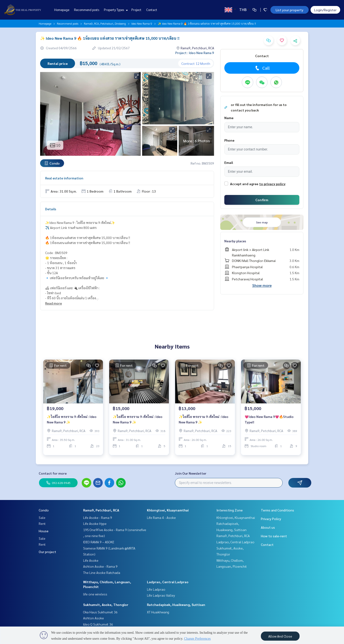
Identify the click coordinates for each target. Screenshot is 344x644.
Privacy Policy (271, 519)
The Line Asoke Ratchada (102, 572)
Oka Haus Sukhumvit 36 (100, 612)
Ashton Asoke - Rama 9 (100, 566)
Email (229, 162)
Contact (152, 10)
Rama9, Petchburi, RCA (101, 510)
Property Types (115, 10)
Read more (54, 303)
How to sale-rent (274, 536)
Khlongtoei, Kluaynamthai (168, 510)
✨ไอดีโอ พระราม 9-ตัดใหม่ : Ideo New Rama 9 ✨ (72, 422)
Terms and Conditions (277, 510)
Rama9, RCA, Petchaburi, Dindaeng (105, 23)
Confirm (262, 200)
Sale (42, 517)
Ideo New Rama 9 (142, 23)
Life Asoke (91, 560)
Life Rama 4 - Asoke (161, 517)
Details (51, 209)
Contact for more (53, 473)
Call (262, 68)
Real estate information (64, 178)
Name (229, 118)
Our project (47, 552)
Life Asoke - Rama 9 (98, 517)
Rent (42, 523)
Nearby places (235, 241)
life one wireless (95, 594)
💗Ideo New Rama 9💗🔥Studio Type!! (269, 422)
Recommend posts (87, 10)
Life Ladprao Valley (161, 595)
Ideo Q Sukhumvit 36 (98, 624)
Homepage (62, 10)
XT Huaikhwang (158, 612)
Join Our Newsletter (191, 473)
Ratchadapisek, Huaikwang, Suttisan (176, 605)
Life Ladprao (156, 589)
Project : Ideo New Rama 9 (195, 53)
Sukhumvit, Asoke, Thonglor (106, 605)
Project (136, 10)
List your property (290, 10)
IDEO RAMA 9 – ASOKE (99, 542)
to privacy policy (272, 184)
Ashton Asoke (94, 618)
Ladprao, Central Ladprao (168, 582)
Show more (262, 285)
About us (268, 527)
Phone (229, 140)
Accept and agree (244, 184)
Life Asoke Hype (95, 523)
